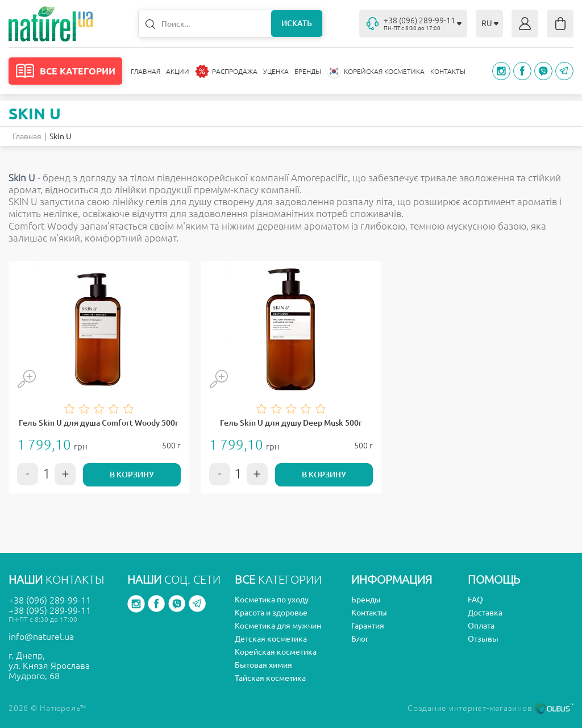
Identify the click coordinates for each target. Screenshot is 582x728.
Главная (145, 71)
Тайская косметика (270, 678)
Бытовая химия (263, 665)
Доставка (485, 613)
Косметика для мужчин (278, 626)
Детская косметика (271, 639)
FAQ (475, 600)
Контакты (448, 71)
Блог (360, 639)
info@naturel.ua (41, 637)
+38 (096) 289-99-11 (50, 600)
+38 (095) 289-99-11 (50, 610)
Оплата (481, 626)
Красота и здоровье (271, 613)
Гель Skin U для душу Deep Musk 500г (291, 423)
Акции (178, 71)
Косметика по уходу (272, 600)
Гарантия (368, 626)
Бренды (308, 71)
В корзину (132, 475)
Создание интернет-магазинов (490, 708)
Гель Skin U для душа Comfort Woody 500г (99, 423)
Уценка (276, 71)
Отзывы (483, 639)
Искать (297, 23)
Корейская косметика (276, 652)
